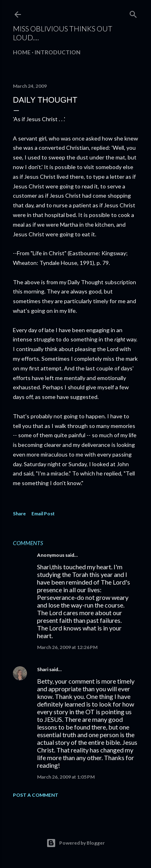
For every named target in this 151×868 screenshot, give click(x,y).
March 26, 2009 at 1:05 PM (66, 777)
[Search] (133, 13)
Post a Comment (36, 795)
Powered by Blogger (75, 843)
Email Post (43, 514)
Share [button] (19, 514)
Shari (43, 669)
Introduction (58, 52)
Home (22, 52)
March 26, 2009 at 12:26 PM (67, 647)
